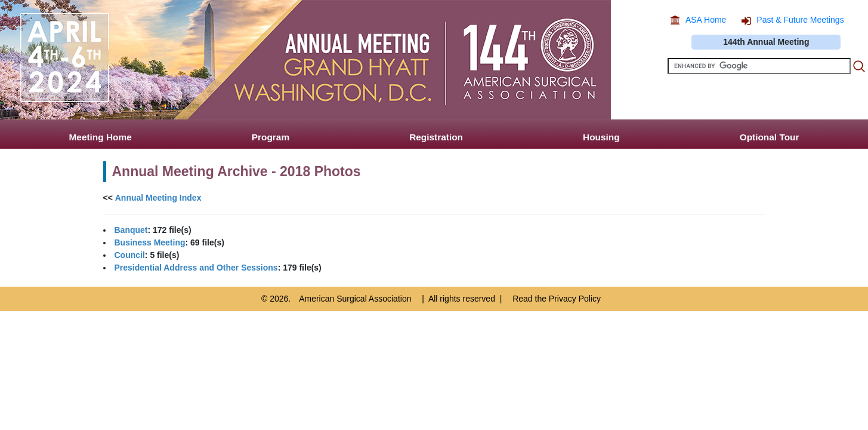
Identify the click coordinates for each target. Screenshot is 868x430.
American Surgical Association (355, 299)
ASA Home (706, 20)
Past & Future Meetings (800, 20)
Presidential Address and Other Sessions (196, 268)
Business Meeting (150, 242)
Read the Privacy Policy (557, 299)
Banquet (131, 230)
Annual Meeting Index (158, 198)
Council (130, 255)
